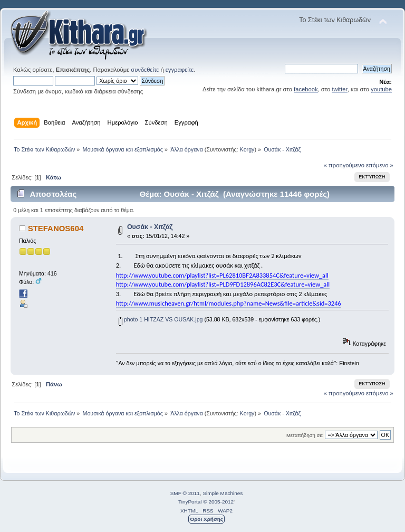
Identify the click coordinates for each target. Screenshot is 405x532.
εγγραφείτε (180, 70)
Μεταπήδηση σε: (305, 435)
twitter (339, 89)
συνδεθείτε (145, 70)
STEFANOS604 (56, 228)
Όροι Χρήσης (206, 519)
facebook (306, 89)
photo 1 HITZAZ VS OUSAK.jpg (161, 319)
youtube (381, 89)
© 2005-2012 (218, 502)
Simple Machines (223, 493)
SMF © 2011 (185, 493)
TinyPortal (190, 502)
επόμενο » (380, 165)
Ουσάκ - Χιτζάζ (150, 227)
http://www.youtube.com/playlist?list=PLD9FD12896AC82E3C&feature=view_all (223, 284)
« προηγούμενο (344, 165)
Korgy (247, 149)
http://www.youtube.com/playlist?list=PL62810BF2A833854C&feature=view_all (222, 275)
